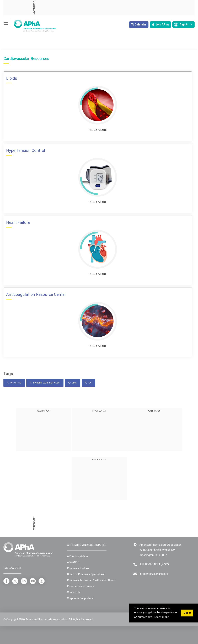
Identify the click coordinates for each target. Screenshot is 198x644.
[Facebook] (6, 581)
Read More (98, 130)
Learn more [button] (161, 617)
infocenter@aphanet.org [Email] (154, 574)
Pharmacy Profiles (78, 568)
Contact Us (74, 592)
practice (14, 383)
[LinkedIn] (24, 581)
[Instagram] (42, 581)
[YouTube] (33, 581)
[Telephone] (135, 564)
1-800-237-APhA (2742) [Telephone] (154, 564)
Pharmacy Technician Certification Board (91, 580)
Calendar (139, 25)
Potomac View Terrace (81, 586)
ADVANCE (73, 562)
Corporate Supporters (80, 598)
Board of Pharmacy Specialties (86, 574)
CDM (73, 383)
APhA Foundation (77, 556)
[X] (15, 581)
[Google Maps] (135, 545)
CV (89, 383)
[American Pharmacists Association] (30, 26)
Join (160, 25)
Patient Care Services (45, 383)
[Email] (135, 574)
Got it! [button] (187, 613)
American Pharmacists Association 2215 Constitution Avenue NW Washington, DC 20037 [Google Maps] (160, 550)
